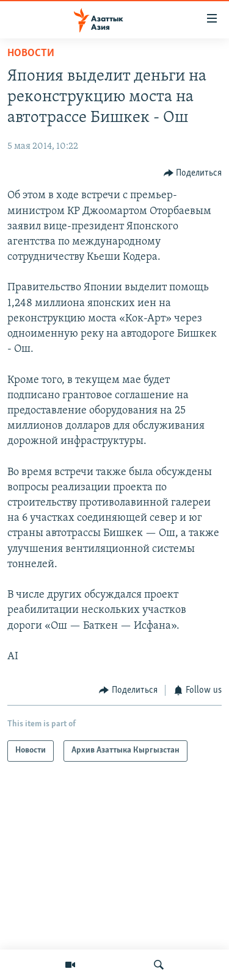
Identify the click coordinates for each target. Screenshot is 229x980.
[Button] (193, 173)
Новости (31, 53)
